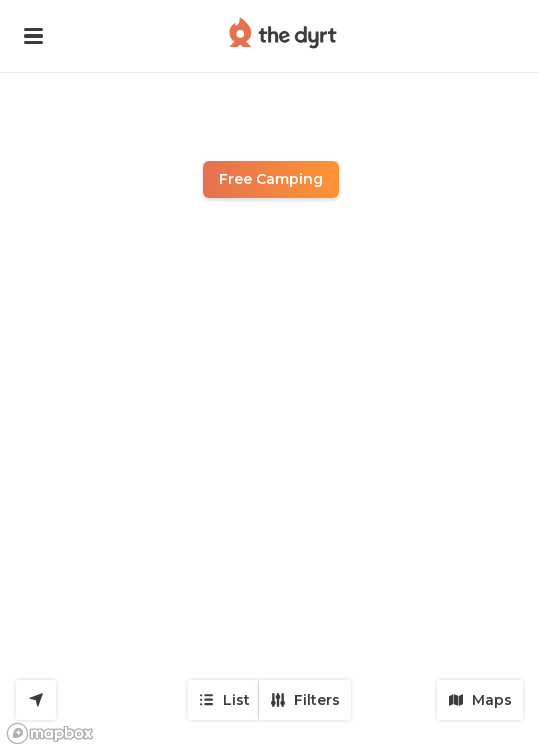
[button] (33, 36)
